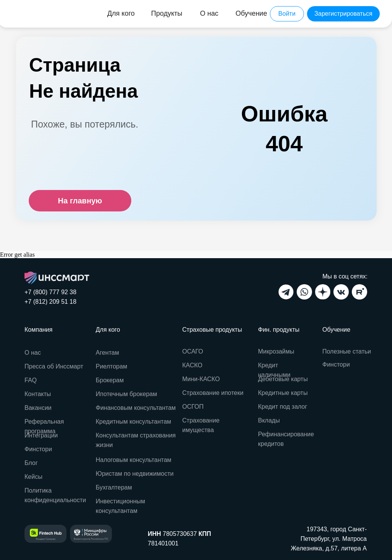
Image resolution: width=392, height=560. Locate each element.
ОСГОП (193, 407)
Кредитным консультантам (133, 422)
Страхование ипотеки (213, 393)
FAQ (31, 380)
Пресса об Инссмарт (54, 366)
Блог (31, 463)
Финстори (336, 364)
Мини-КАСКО (201, 379)
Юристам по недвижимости (135, 474)
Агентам (107, 353)
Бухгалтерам (114, 487)
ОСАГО (193, 351)
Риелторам (111, 366)
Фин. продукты (279, 330)
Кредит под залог (283, 407)
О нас (33, 353)
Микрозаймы (276, 351)
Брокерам (110, 380)
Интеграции (41, 435)
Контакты (38, 394)
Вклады (269, 420)
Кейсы (33, 477)
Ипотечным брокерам (126, 394)
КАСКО (192, 365)
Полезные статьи (347, 351)
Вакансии (38, 408)
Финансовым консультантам (136, 408)
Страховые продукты (212, 330)
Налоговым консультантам (134, 460)
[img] (36, 14)
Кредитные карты (283, 393)
